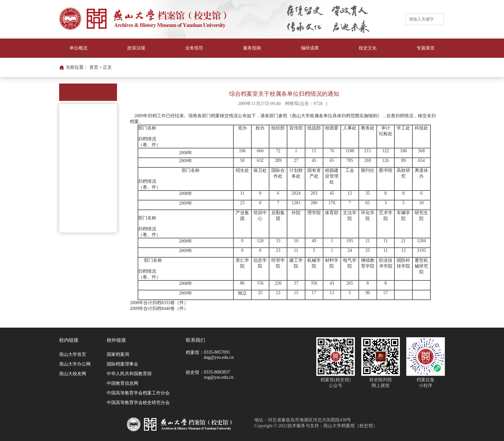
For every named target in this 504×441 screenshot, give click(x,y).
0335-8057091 (217, 352)
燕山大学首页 (73, 354)
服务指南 (252, 48)
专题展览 (426, 48)
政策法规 (136, 48)
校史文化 (368, 48)
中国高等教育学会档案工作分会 (138, 393)
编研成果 (310, 48)
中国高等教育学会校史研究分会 (138, 403)
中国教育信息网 (122, 383)
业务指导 (194, 48)
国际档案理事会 (122, 364)
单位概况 (78, 48)
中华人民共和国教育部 (129, 374)
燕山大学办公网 (75, 364)
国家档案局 (118, 354)
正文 (107, 67)
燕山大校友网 (73, 374)
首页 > (96, 67)
